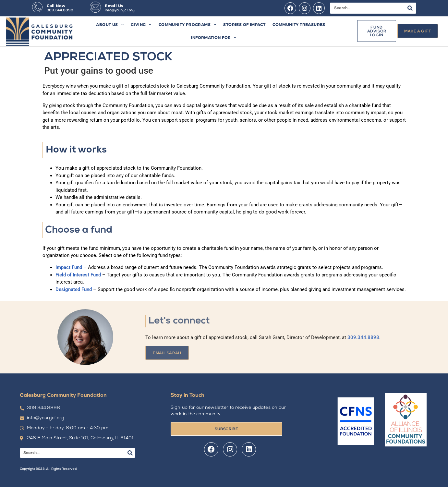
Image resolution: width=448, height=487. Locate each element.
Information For (213, 38)
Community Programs (188, 25)
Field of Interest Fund (78, 275)
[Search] (410, 8)
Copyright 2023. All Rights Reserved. (48, 469)
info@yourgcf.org (120, 11)
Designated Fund (74, 289)
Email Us (114, 6)
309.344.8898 (60, 11)
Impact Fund (69, 267)
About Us (110, 25)
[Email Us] (95, 7)
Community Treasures (299, 24)
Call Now (56, 6)
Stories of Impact (244, 24)
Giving (141, 25)
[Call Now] (37, 7)
